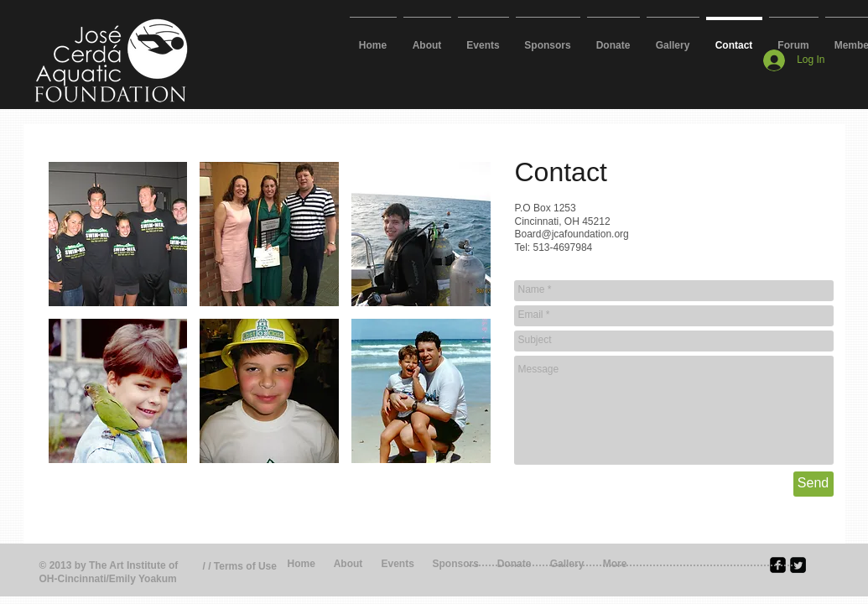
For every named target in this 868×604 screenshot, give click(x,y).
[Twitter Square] (798, 565)
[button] (118, 234)
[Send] (813, 484)
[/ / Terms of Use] (249, 567)
